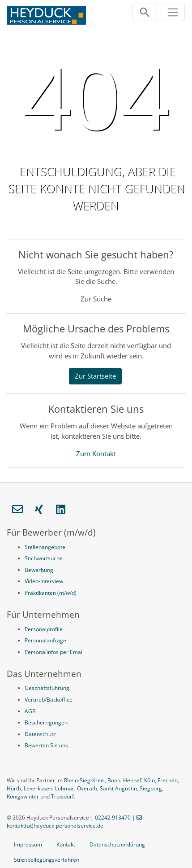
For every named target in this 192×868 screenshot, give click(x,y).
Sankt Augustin (118, 788)
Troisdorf (62, 796)
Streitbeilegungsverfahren (47, 860)
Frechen (168, 780)
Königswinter (23, 796)
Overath (87, 788)
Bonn (114, 780)
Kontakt (66, 844)
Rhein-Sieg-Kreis (84, 780)
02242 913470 (113, 818)
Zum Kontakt (96, 454)
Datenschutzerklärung (117, 844)
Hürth (14, 788)
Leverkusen (38, 788)
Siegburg (151, 788)
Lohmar (65, 788)
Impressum (28, 844)
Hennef (132, 780)
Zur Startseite (95, 376)
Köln (149, 780)
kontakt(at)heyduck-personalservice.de (55, 826)
